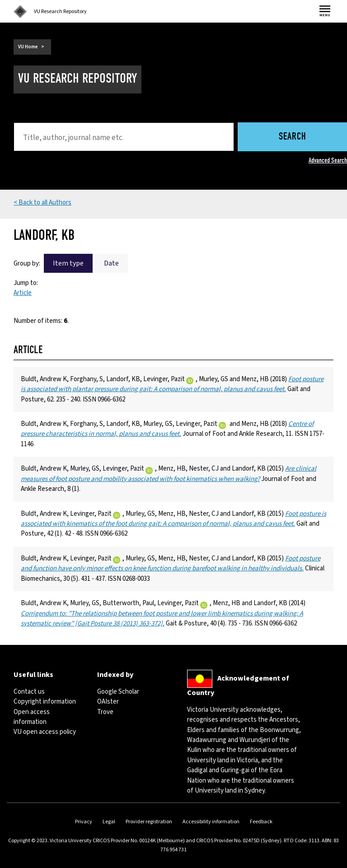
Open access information (32, 717)
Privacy (84, 822)
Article (23, 293)
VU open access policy (45, 732)
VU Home (28, 47)
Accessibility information (211, 822)
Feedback (261, 822)
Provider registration (149, 822)
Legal (109, 822)
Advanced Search (328, 160)
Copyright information (45, 702)
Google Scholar (118, 692)
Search (293, 137)
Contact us (29, 692)
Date (111, 263)
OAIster (108, 702)
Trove (105, 712)
